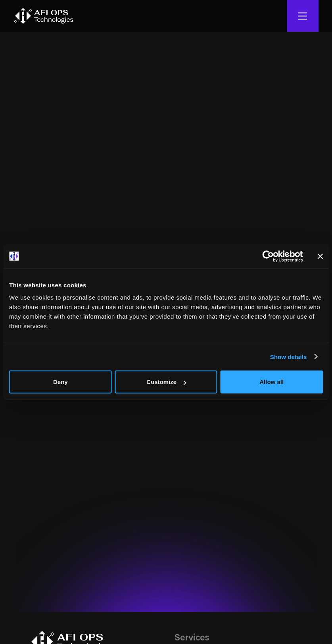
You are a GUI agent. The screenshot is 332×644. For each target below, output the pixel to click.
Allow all (272, 382)
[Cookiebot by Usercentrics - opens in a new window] (268, 256)
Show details (289, 356)
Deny (60, 382)
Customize (166, 382)
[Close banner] (320, 256)
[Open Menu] (303, 16)
